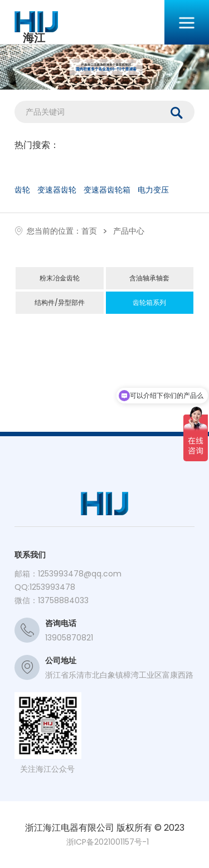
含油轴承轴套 (149, 278)
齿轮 (22, 190)
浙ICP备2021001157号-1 (108, 842)
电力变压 (153, 190)
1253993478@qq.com (80, 574)
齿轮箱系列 (149, 302)
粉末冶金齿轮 (60, 278)
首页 (89, 231)
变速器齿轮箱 (107, 190)
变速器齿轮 (57, 190)
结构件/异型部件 (60, 302)
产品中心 (129, 231)
